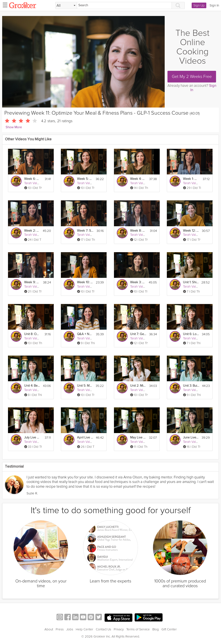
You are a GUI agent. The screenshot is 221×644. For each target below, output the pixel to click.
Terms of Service (138, 629)
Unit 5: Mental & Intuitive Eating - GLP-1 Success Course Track (85, 386)
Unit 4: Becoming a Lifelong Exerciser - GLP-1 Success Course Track (32, 386)
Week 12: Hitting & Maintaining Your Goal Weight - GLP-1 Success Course (191, 231)
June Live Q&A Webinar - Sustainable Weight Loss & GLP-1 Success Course (191, 438)
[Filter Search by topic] (66, 6)
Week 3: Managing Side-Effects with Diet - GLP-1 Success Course (138, 282)
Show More (14, 127)
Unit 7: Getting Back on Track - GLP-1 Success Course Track (138, 334)
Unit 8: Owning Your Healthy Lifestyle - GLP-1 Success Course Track (32, 334)
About (49, 629)
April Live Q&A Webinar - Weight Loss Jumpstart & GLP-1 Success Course (85, 438)
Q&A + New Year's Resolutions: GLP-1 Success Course (85, 334)
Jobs (70, 629)
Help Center (84, 629)
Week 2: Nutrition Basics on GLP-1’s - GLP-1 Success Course (32, 231)
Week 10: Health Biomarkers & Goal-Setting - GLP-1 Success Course (85, 282)
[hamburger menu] (4, 5)
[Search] (124, 6)
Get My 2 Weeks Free (192, 77)
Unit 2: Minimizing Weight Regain (138, 386)
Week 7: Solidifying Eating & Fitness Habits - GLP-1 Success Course (85, 231)
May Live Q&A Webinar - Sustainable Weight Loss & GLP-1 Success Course (138, 438)
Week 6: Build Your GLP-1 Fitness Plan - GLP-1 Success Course (32, 179)
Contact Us (103, 629)
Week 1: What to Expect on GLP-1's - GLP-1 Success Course (191, 179)
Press (60, 629)
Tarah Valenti (33, 183)
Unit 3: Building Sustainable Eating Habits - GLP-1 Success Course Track (191, 386)
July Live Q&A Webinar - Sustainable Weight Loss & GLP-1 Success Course (32, 438)
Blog (156, 629)
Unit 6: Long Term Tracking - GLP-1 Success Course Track (191, 334)
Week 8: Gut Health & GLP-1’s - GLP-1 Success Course (138, 231)
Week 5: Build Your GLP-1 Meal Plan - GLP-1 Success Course (85, 179)
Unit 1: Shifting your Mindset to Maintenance (191, 282)
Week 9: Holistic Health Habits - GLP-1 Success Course (32, 282)
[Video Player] (83, 62)
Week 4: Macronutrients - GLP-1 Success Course (138, 179)
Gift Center (169, 629)
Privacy (119, 629)
